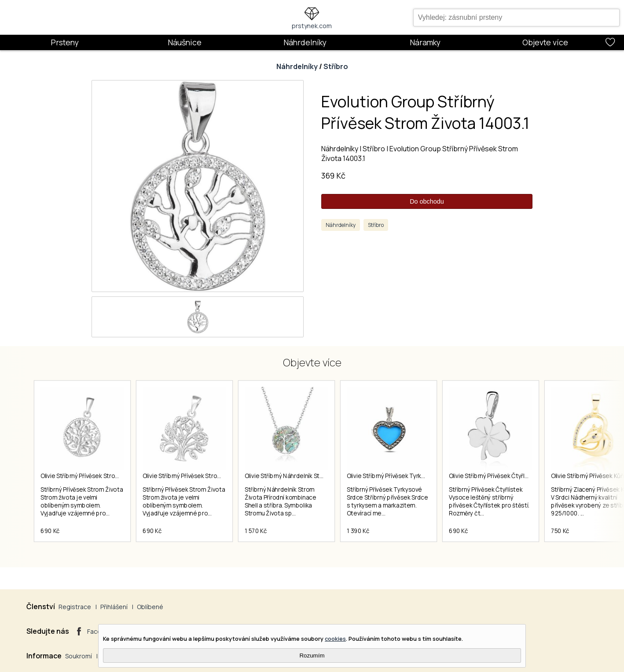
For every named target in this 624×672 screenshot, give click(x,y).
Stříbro (336, 66)
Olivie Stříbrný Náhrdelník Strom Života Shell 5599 (312, 476)
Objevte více (545, 42)
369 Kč (333, 175)
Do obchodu (427, 201)
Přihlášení (114, 607)
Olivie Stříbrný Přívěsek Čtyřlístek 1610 (501, 476)
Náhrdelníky (305, 42)
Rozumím (312, 656)
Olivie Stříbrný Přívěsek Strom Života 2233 (97, 476)
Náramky (425, 42)
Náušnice (185, 42)
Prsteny (65, 42)
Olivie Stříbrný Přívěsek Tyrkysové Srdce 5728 (409, 476)
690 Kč (50, 531)
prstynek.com (312, 26)
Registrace (75, 607)
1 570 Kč (256, 531)
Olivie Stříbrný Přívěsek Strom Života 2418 (199, 476)
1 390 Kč (358, 531)
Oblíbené (150, 607)
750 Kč (560, 531)
